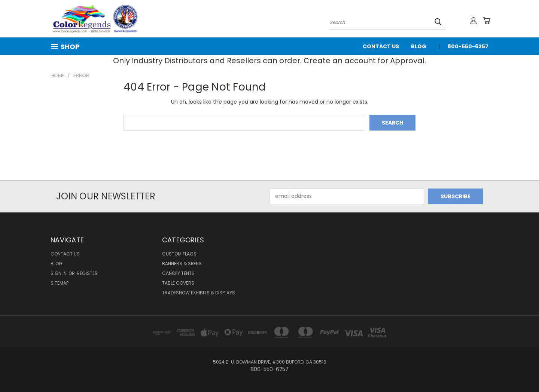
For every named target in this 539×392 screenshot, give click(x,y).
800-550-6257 (468, 46)
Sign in (59, 273)
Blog (419, 46)
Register (87, 273)
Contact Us (381, 46)
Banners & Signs (182, 264)
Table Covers (178, 283)
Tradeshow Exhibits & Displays (199, 293)
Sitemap (60, 283)
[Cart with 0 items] (487, 21)
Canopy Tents (178, 273)
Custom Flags (179, 254)
